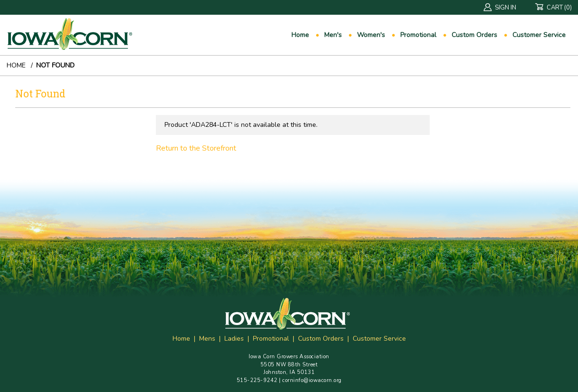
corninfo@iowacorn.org (312, 380)
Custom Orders (474, 35)
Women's (371, 35)
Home (300, 35)
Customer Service (539, 35)
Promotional (418, 35)
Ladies (234, 339)
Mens (207, 339)
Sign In (500, 8)
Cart (556, 8)
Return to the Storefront (196, 148)
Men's (333, 35)
